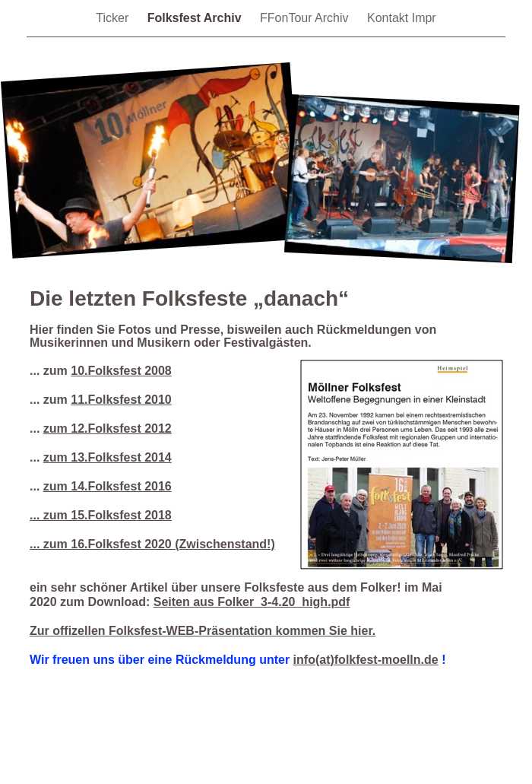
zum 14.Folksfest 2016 (108, 486)
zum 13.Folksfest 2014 (108, 457)
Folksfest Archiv (196, 18)
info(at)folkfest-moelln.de (366, 660)
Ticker (114, 18)
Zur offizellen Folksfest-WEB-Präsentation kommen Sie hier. (203, 631)
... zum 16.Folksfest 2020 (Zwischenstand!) (152, 544)
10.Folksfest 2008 (121, 371)
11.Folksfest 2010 (121, 400)
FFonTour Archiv (306, 18)
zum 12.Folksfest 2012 (108, 429)
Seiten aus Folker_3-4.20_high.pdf (252, 602)
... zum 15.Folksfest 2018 (101, 515)
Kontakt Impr (402, 18)
